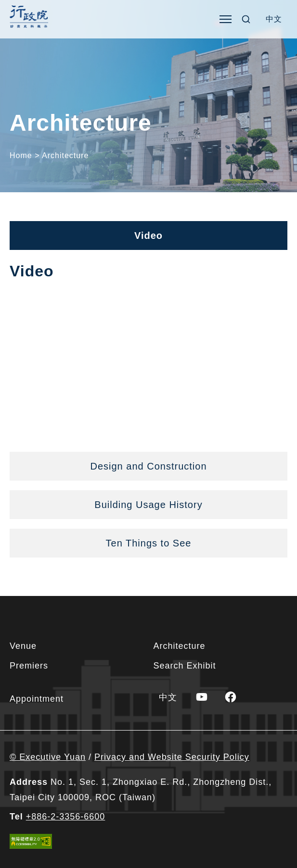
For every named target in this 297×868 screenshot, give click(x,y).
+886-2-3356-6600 (66, 817)
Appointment (37, 699)
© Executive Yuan (48, 757)
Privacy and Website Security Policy (172, 757)
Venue (23, 646)
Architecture (180, 646)
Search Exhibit (185, 666)
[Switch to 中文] (274, 19)
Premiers (29, 666)
